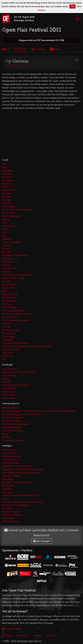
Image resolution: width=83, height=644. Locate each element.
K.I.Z (4, 232)
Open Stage (8, 479)
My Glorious (8, 258)
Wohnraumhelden (11, 521)
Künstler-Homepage (16, 66)
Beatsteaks (7, 171)
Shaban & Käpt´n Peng (13, 278)
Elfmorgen (7, 200)
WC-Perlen (7, 508)
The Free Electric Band (13, 311)
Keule (5, 229)
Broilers (6, 184)
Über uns (50, 635)
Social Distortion (10, 285)
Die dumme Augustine (13, 418)
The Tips (6, 327)
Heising (6, 219)
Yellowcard (7, 353)
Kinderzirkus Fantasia (12, 427)
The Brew (7, 304)
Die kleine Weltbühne (12, 421)
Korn (4, 236)
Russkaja (6, 271)
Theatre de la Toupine (13, 440)
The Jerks (6, 324)
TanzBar (6, 437)
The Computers (10, 307)
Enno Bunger (8, 206)
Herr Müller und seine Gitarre (16, 424)
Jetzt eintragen (41, 541)
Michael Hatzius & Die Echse (16, 385)
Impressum (7, 635)
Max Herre (7, 252)
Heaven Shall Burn (11, 216)
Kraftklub (6, 239)
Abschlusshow (9, 450)
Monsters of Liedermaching (15, 255)
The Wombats (9, 333)
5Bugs (5, 167)
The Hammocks (10, 317)
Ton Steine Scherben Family (15, 343)
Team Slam (8, 492)
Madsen (6, 249)
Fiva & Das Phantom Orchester (17, 210)
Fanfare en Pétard (11, 463)
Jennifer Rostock (10, 226)
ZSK (4, 359)
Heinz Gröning (9, 375)
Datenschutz (23, 635)
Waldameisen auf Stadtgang (16, 505)
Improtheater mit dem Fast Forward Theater (23, 469)
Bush (5, 187)
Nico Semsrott (9, 395)
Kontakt (38, 635)
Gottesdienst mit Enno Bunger (17, 466)
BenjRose (7, 174)
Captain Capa (9, 190)
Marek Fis (7, 382)
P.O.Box (6, 265)
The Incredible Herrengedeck (16, 320)
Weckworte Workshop (13, 515)
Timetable (38, 49)
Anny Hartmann (10, 369)
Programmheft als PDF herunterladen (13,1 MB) (41, 40)
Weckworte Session (11, 512)
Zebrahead (7, 356)
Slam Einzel (8, 486)
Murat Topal (8, 392)
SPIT (4, 291)
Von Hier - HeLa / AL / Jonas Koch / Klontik (22, 502)
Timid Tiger (7, 340)
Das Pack (7, 193)
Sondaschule (8, 288)
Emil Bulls (7, 203)
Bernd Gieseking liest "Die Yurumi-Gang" (21, 414)
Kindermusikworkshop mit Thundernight (21, 473)
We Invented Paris (11, 350)
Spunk (5, 434)
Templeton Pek (9, 298)
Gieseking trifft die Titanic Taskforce (19, 372)
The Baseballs (9, 301)
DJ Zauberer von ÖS (12, 456)
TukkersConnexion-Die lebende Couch (21, 495)
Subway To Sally (10, 294)
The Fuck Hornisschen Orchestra (17, 314)
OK (72, 6)
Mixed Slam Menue (11, 476)
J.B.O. (5, 223)
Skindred (6, 281)
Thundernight (9, 337)
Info (6, 49)
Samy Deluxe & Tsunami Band (17, 275)
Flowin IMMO (9, 213)
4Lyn (4, 164)
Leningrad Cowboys (12, 242)
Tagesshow (7, 489)
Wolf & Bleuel (9, 398)
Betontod (7, 177)
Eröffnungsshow (10, 460)
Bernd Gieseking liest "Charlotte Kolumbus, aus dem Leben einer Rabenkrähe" (39, 411)
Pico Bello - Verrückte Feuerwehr (18, 482)
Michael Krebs (9, 388)
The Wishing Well (10, 330)
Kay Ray (6, 379)
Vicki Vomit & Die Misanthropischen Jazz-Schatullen (27, 346)
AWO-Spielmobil (10, 408)
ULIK (4, 499)
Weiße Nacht (8, 518)
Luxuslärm (7, 245)
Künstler (21, 49)
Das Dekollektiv (10, 453)
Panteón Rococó (10, 262)
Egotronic (7, 197)
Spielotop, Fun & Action (13, 431)
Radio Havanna (9, 268)
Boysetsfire (7, 180)
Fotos (55, 49)
